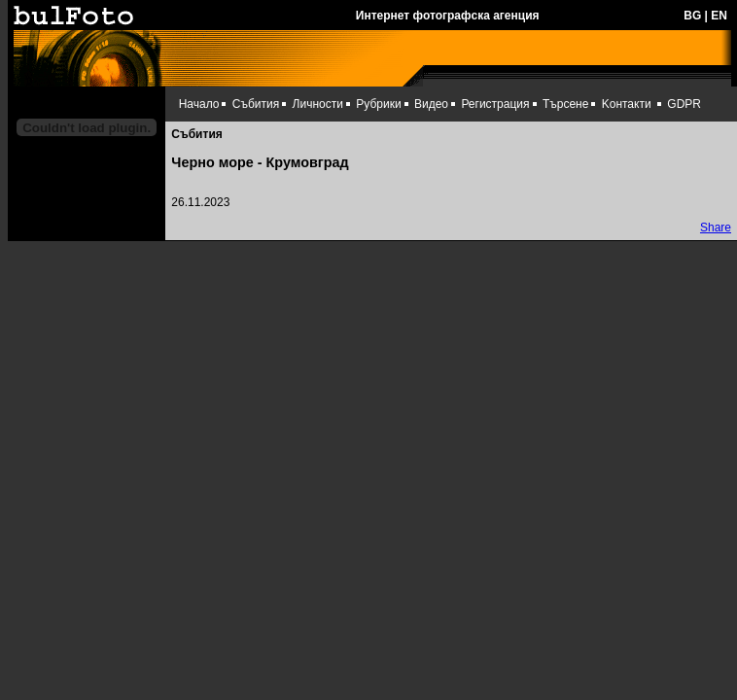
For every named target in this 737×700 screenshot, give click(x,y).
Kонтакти (627, 104)
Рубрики (378, 104)
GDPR (684, 104)
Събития (256, 104)
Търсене (565, 104)
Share (716, 227)
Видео (431, 104)
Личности (318, 104)
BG (692, 16)
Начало (199, 104)
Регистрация (495, 104)
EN (719, 16)
